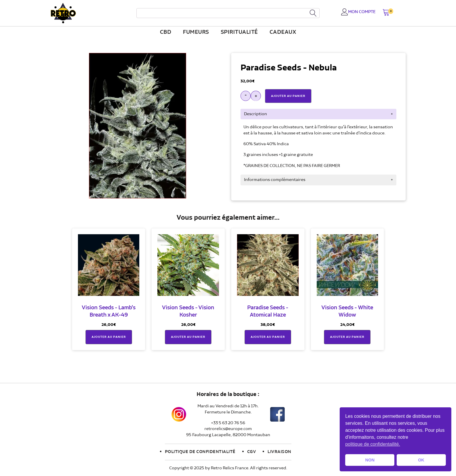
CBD (166, 32)
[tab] (318, 114)
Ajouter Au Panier (288, 96)
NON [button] (370, 460)
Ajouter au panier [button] (109, 337)
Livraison (279, 452)
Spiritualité (239, 32)
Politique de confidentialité (200, 452)
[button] (386, 13)
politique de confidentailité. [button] (373, 444)
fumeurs (196, 32)
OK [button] (421, 460)
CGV (252, 452)
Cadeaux (283, 32)
